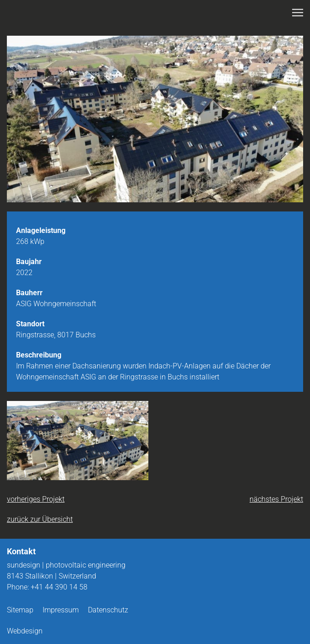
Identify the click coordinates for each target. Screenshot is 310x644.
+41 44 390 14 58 (59, 587)
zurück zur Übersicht (40, 519)
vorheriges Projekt (36, 499)
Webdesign (25, 631)
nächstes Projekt (276, 499)
